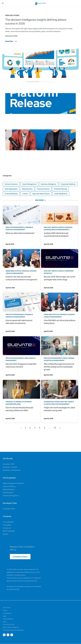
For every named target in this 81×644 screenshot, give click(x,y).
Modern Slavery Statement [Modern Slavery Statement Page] (11, 627)
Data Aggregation (11, 189)
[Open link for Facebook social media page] (12, 635)
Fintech (25, 194)
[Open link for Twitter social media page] (8, 635)
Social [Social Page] (5, 622)
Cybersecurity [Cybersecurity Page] (7, 613)
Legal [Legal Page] (5, 616)
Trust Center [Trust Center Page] (7, 608)
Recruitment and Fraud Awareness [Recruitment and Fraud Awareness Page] (13, 630)
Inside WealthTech (61, 194)
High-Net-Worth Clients (41, 194)
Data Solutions (27, 189)
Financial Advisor (43, 189)
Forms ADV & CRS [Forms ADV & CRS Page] (9, 624)
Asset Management (29, 184)
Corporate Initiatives (68, 184)
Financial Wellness (11, 194)
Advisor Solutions (11, 184)
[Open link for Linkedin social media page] (4, 635)
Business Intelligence (49, 184)
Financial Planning (60, 189)
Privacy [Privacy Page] (5, 610)
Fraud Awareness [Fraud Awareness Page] (8, 619)
